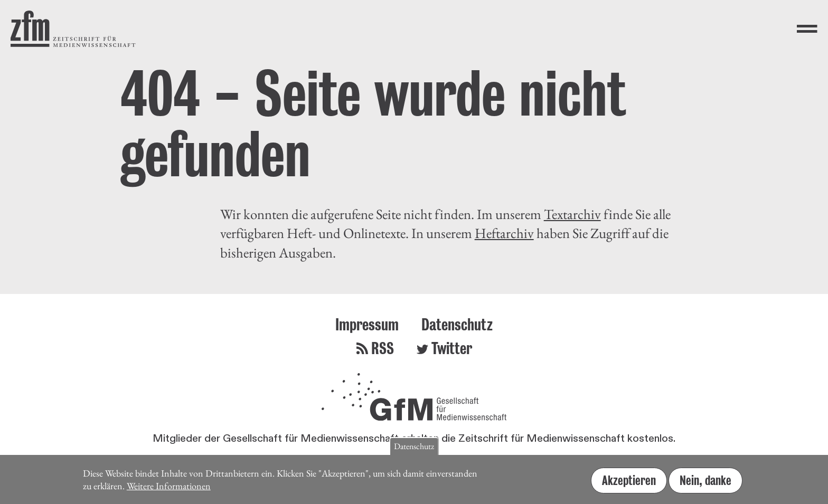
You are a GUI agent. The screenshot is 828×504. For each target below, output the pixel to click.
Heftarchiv (504, 233)
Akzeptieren (629, 483)
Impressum (367, 324)
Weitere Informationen (169, 489)
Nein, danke (705, 483)
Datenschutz (457, 324)
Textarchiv (572, 214)
